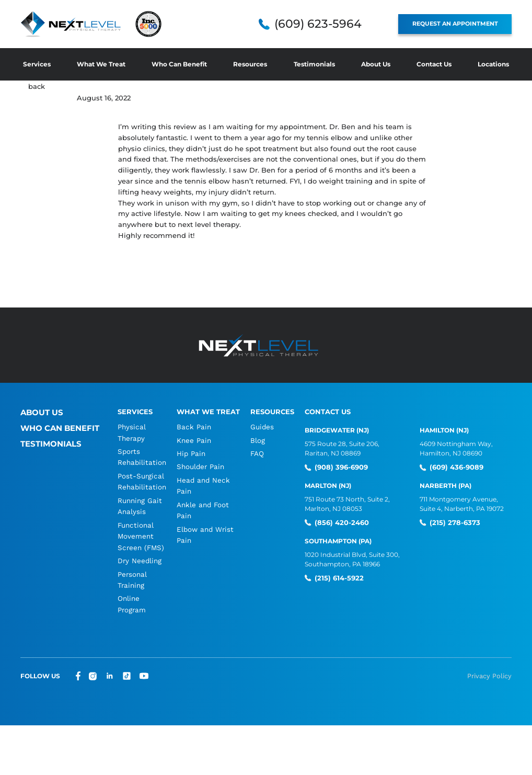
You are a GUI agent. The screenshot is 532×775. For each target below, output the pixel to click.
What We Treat (101, 64)
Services (37, 64)
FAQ (255, 454)
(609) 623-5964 (328, 24)
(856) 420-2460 (337, 522)
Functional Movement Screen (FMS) (140, 538)
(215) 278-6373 (450, 522)
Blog (255, 440)
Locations (493, 64)
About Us (376, 64)
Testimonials (314, 64)
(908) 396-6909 (337, 467)
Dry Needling (139, 562)
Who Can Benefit (179, 64)
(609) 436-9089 (452, 467)
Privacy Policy (491, 679)
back (37, 86)
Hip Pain (188, 454)
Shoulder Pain (197, 467)
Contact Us (434, 64)
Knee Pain (191, 440)
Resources (250, 64)
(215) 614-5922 (335, 576)
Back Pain (190, 426)
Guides (259, 426)
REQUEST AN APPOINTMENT (460, 24)
